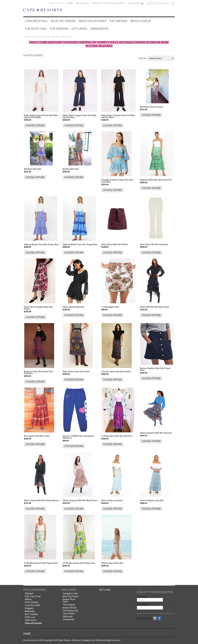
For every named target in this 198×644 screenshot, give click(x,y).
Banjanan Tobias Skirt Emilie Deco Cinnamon (39, 372)
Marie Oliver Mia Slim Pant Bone (154, 244)
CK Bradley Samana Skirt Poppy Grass (79, 563)
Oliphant (29, 593)
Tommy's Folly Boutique (41, 37)
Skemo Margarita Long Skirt (152, 500)
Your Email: (142, 605)
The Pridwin (59, 29)
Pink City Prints (33, 596)
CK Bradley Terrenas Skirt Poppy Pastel (41, 563)
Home (70, 3)
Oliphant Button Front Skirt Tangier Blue (80, 244)
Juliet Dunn (31, 620)
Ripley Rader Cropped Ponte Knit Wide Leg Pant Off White (41, 116)
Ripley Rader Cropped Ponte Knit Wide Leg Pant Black (118, 116)
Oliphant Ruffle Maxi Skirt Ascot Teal (156, 180)
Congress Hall (36, 21)
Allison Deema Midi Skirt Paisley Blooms (41, 500)
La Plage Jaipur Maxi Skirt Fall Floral (117, 436)
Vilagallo (29, 608)
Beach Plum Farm (92, 21)
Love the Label (32, 605)
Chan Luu (30, 617)
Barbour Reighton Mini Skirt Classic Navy (155, 369)
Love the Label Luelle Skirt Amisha (116, 371)
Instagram (155, 618)
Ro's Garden (31, 614)
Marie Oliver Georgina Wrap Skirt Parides (38, 308)
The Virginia (118, 21)
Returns (105, 590)
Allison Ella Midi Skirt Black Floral (154, 307)
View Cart (134, 3)
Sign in (96, 3)
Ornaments (99, 29)
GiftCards (79, 29)
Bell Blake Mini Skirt (33, 169)
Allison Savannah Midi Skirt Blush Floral (80, 500)
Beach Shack (141, 21)
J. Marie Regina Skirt (110, 307)
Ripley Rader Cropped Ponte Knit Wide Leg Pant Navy (80, 116)
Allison (28, 599)
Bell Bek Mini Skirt (71, 169)
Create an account (114, 3)
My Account (83, 3)
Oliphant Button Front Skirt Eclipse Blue (41, 244)
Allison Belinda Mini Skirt (73, 307)
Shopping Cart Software (93, 640)
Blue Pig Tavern (63, 21)
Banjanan (30, 611)
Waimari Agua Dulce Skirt (112, 563)
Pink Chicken (32, 602)
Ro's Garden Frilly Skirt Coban (37, 436)
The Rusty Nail (36, 29)
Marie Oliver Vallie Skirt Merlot (115, 244)
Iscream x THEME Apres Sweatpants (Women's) (78, 437)
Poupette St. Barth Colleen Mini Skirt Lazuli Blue (117, 181)
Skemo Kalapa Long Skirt (112, 500)
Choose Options (35, 126)
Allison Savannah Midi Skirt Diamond (156, 433)
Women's (56, 37)
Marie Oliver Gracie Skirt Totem (76, 371)
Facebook (159, 618)
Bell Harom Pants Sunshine (152, 107)
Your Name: (142, 597)
